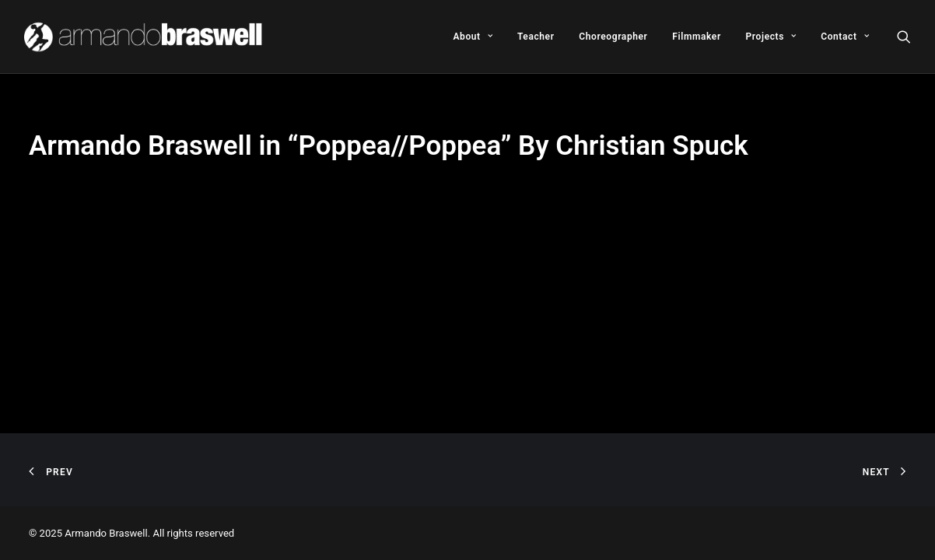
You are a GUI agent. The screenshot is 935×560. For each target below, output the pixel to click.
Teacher (536, 37)
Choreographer (613, 37)
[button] (904, 37)
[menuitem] (473, 37)
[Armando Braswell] (144, 37)
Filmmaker (697, 37)
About (473, 37)
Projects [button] (771, 37)
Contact (845, 37)
